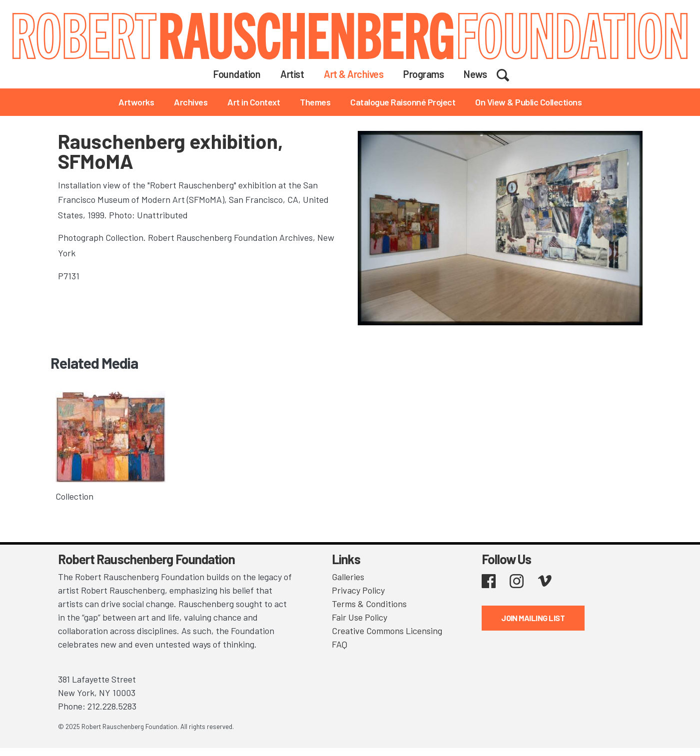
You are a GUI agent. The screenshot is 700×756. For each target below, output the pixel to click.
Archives (191, 102)
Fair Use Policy (359, 617)
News (475, 74)
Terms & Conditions (369, 604)
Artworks (136, 102)
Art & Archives (353, 74)
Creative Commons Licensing (387, 631)
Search (509, 73)
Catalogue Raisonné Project (403, 102)
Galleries (348, 577)
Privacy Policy (358, 590)
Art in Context (254, 102)
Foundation (237, 74)
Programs (423, 74)
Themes (315, 102)
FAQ (340, 644)
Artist (292, 74)
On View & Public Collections (528, 102)
